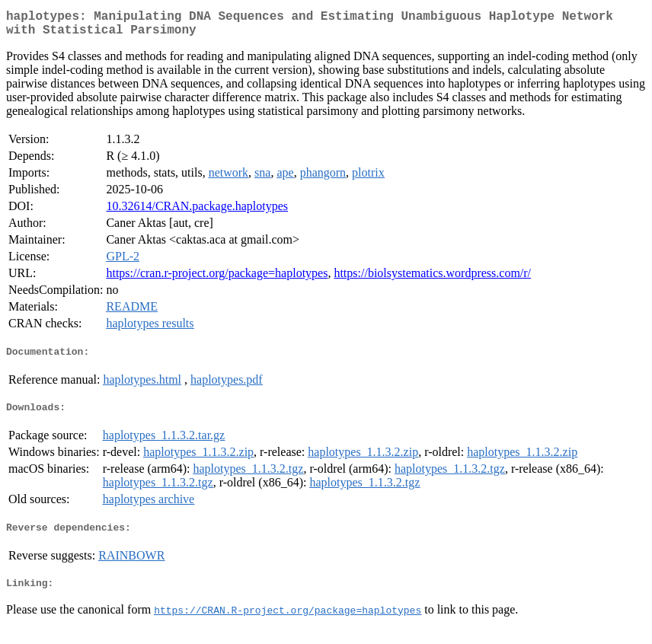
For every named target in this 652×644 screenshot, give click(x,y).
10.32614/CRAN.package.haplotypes (197, 212)
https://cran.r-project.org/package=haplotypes (217, 279)
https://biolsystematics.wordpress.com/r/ (432, 279)
